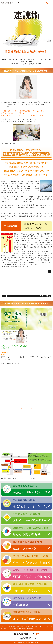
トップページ (6, 626)
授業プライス (25, 626)
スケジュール (44, 626)
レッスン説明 (15, 626)
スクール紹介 (34, 626)
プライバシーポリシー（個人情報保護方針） (21, 629)
